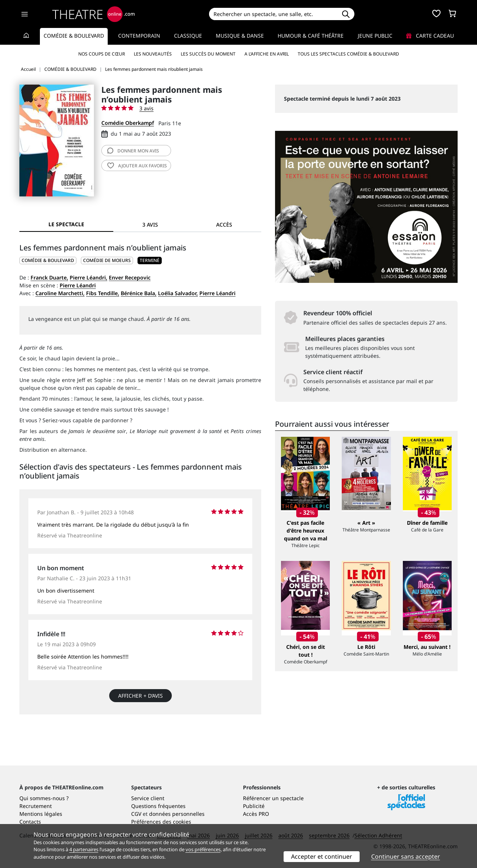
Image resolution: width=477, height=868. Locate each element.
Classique (188, 36)
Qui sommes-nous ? (44, 798)
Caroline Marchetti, (60, 293)
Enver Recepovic (130, 277)
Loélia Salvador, (178, 293)
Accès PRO (256, 814)
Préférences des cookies (161, 822)
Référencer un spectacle (273, 798)
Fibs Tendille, (103, 293)
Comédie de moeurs (107, 260)
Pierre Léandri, (89, 277)
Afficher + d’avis (140, 696)
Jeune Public (375, 36)
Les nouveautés (153, 54)
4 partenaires (84, 849)
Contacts (30, 822)
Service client (148, 798)
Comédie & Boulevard (74, 36)
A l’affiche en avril (267, 54)
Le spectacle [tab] (66, 224)
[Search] (273, 14)
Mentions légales (41, 814)
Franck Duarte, (49, 277)
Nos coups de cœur (102, 54)
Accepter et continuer (322, 856)
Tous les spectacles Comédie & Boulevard (348, 54)
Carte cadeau (430, 36)
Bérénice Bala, (139, 293)
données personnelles (177, 814)
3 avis (146, 108)
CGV (136, 814)
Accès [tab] (224, 225)
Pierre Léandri (78, 285)
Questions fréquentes (158, 806)
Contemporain (139, 36)
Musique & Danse (240, 36)
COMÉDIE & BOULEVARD (48, 260)
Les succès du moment (208, 54)
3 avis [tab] (150, 225)
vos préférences (203, 849)
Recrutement (36, 806)
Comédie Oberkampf (128, 123)
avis (133, 151)
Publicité (254, 806)
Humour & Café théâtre (311, 36)
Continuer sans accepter (406, 856)
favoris (137, 166)
